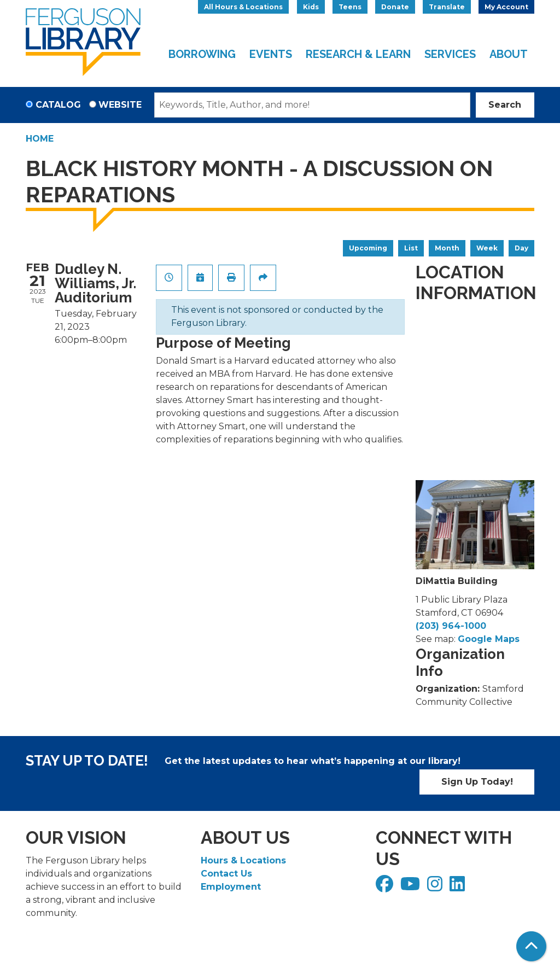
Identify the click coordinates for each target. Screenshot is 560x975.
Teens (350, 7)
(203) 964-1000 (451, 626)
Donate (395, 7)
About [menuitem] (509, 54)
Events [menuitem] (271, 54)
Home (40, 139)
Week (487, 248)
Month (447, 248)
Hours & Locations (243, 860)
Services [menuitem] (450, 54)
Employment (231, 887)
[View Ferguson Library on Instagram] (436, 887)
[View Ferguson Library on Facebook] (386, 887)
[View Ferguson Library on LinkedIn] (459, 887)
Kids (311, 7)
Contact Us (226, 874)
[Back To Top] (531, 946)
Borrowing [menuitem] (202, 54)
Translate (447, 7)
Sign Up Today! (477, 782)
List (411, 248)
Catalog (58, 105)
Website (120, 105)
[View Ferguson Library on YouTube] (412, 887)
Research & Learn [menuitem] (358, 54)
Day (521, 248)
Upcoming (368, 248)
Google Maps (489, 639)
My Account (506, 7)
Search (505, 105)
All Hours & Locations (243, 7)
